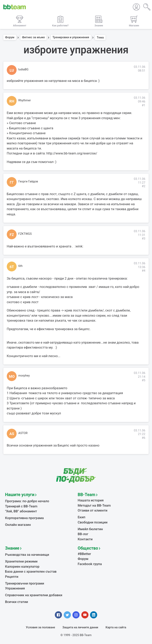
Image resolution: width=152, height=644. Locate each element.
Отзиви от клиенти (93, 510)
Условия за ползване (41, 627)
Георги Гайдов (28, 181)
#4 (143, 271)
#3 (143, 239)
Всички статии (17, 602)
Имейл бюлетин (90, 529)
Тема (100, 37)
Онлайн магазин (18, 525)
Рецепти (12, 577)
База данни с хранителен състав (31, 571)
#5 (143, 380)
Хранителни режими (21, 561)
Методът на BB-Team (94, 505)
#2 (143, 186)
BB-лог (83, 534)
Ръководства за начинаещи (27, 555)
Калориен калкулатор (22, 566)
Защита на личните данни (80, 627)
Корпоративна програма (24, 518)
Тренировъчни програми (25, 583)
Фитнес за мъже (33, 37)
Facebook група (90, 564)
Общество (88, 548)
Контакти (85, 539)
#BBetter (84, 554)
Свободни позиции (93, 522)
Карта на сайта (116, 627)
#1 (143, 105)
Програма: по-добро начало (27, 501)
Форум (10, 37)
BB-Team (87, 495)
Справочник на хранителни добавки (34, 595)
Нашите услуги (20, 495)
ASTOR (23, 433)
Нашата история (91, 500)
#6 (143, 438)
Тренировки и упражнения (71, 37)
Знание (12, 548)
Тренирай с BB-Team (21, 506)
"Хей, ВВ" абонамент (21, 511)
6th (20, 266)
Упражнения (15, 588)
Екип (82, 517)
